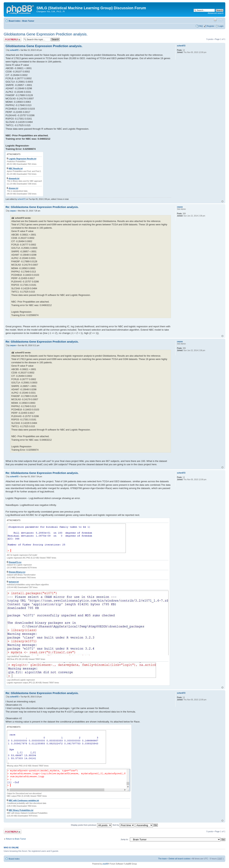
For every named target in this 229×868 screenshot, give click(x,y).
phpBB (105, 864)
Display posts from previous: (91, 825)
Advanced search (216, 13)
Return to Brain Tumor (16, 839)
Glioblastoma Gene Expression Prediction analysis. (46, 34)
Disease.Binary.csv (17, 572)
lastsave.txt (14, 582)
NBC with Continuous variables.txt (24, 800)
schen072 (14, 50)
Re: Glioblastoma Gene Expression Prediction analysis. (42, 207)
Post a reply (13, 39)
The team (162, 859)
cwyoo (13, 211)
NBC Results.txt (16, 169)
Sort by (124, 825)
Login (221, 26)
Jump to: (124, 839)
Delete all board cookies (179, 859)
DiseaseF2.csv (15, 562)
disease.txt (14, 188)
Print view (215, 20)
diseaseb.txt (14, 178)
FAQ (201, 26)
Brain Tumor (28, 21)
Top (222, 201)
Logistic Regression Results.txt (22, 159)
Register (211, 26)
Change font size (221, 20)
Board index (15, 21)
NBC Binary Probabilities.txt (21, 810)
